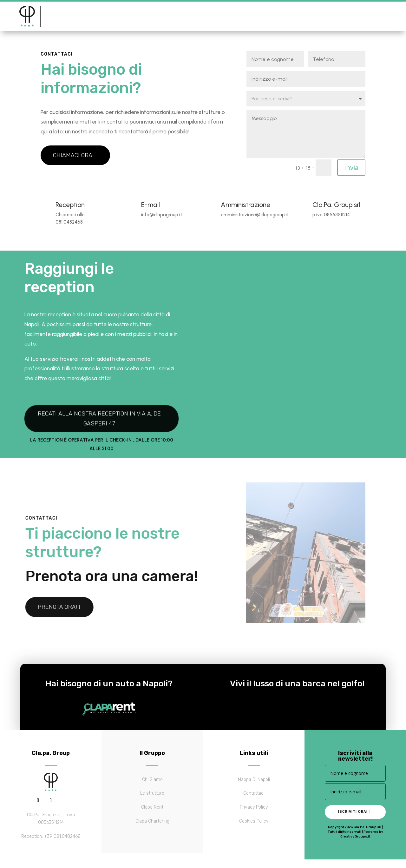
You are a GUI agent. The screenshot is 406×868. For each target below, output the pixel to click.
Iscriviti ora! (353, 816)
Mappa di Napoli (154, 17)
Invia (351, 172)
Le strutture (107, 17)
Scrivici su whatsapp (294, 16)
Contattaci (198, 17)
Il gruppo (64, 17)
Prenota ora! (360, 16)
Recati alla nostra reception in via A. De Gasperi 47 (99, 464)
